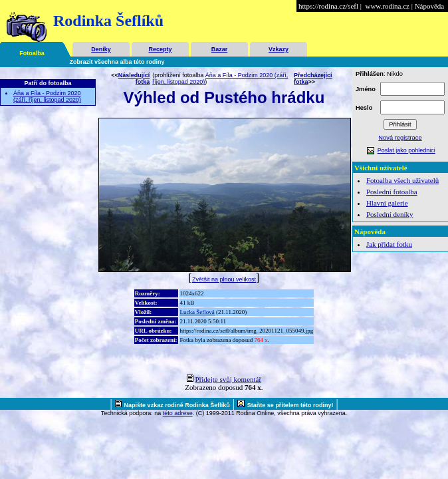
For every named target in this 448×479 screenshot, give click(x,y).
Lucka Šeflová (197, 312)
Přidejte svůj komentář (229, 379)
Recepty (160, 49)
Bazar (220, 49)
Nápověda (430, 6)
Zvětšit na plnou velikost (224, 279)
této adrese (178, 413)
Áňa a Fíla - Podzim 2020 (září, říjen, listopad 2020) (47, 96)
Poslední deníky (390, 214)
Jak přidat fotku (389, 244)
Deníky (101, 49)
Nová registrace (400, 138)
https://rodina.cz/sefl (328, 6)
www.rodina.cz (387, 6)
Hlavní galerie (387, 203)
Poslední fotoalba (392, 192)
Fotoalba (32, 53)
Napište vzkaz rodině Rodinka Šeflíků (177, 405)
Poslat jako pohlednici (406, 150)
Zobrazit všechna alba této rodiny (117, 62)
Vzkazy (279, 49)
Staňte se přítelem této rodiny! (290, 405)
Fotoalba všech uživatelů (402, 180)
